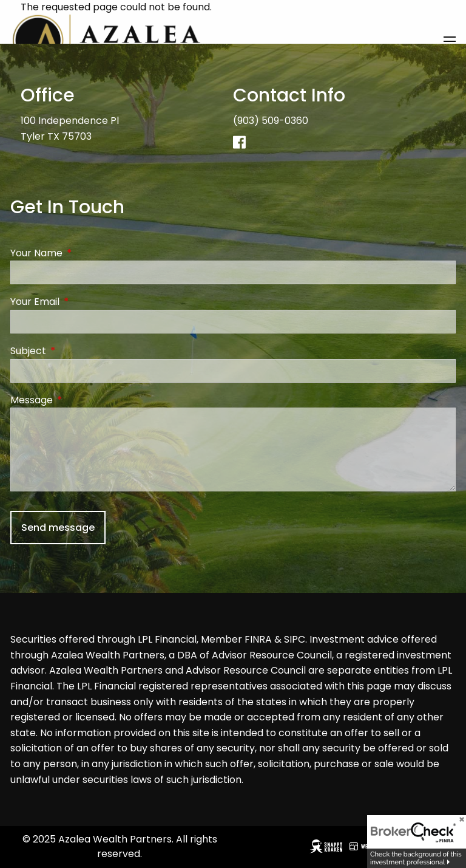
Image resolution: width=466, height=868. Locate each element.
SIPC (295, 640)
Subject (77, 351)
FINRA (258, 640)
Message (80, 400)
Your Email (83, 302)
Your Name (85, 253)
